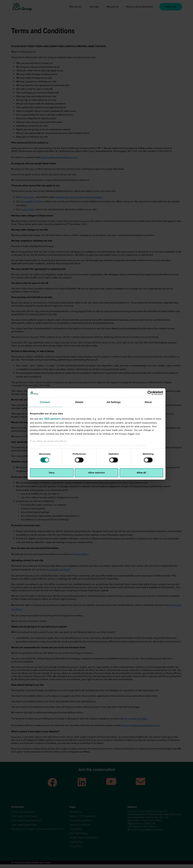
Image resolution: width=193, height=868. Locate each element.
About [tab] (148, 402)
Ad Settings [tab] (114, 402)
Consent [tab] (45, 402)
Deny (52, 473)
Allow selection (97, 473)
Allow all (141, 473)
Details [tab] (79, 402)
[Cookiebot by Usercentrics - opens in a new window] (150, 393)
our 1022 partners (50, 419)
